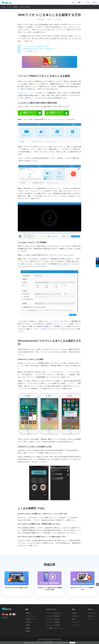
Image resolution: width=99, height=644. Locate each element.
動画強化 (28, 625)
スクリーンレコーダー (31, 616)
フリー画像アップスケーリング (54, 628)
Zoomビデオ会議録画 (40, 329)
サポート (95, 2)
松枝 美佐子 (41, 19)
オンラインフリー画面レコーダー (54, 613)
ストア (73, 2)
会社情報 (74, 613)
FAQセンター (92, 616)
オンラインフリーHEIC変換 (53, 625)
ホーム (4, 7)
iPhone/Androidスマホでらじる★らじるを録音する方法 (39, 49)
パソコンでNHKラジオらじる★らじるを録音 (36, 46)
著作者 (74, 619)
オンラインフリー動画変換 (53, 616)
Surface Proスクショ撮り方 (57, 329)
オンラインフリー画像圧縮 (53, 622)
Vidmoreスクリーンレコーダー (28, 93)
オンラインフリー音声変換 (53, 619)
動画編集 (28, 628)
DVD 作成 (28, 622)
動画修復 (28, 631)
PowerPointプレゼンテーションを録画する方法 (82, 581)
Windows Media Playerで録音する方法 (16, 580)
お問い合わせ (76, 616)
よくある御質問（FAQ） (30, 51)
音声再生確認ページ (34, 518)
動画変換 (28, 613)
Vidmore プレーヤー (31, 619)
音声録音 (15, 7)
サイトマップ (76, 625)
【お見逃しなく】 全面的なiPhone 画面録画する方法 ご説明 (49, 581)
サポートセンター (93, 613)
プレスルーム (76, 622)
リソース (87, 2)
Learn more (65, 643)
